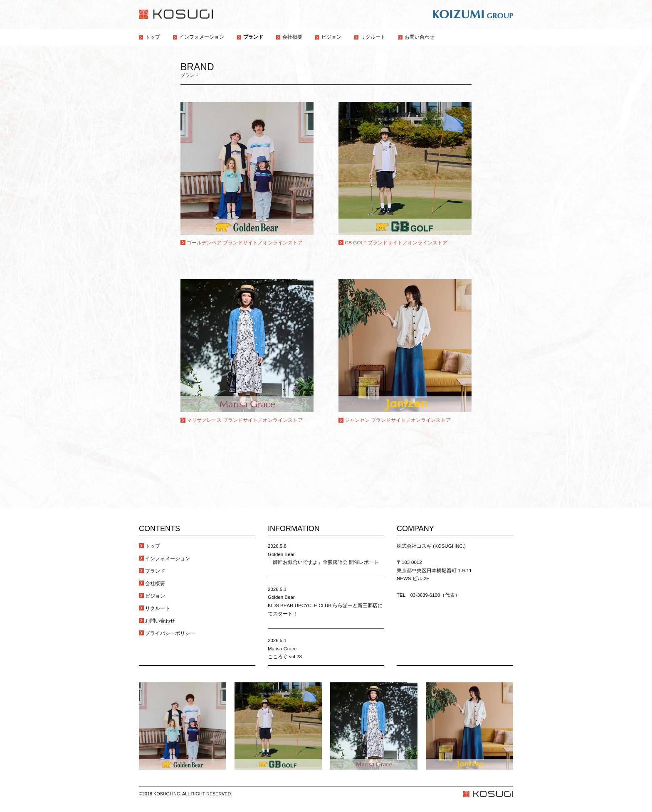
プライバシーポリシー (170, 633)
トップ (153, 546)
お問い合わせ (160, 621)
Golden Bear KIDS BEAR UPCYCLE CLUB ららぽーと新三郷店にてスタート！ (325, 605)
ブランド (155, 571)
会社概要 (155, 583)
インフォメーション (168, 559)
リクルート (158, 608)
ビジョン (155, 596)
